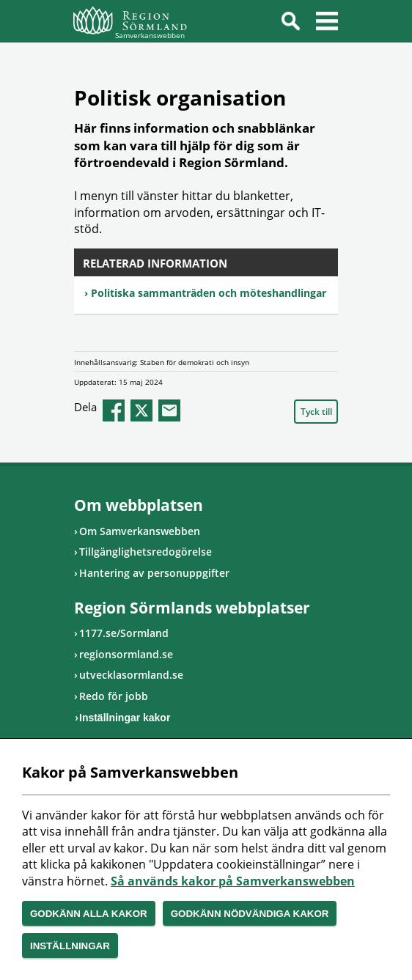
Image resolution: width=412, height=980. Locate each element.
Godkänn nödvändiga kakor (250, 914)
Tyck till (316, 412)
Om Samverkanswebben (140, 531)
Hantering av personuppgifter (154, 573)
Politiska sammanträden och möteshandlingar (209, 293)
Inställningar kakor (125, 718)
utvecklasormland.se (131, 675)
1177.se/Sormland (124, 633)
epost (169, 410)
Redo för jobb (114, 696)
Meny (327, 23)
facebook (114, 410)
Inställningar (70, 946)
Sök (290, 23)
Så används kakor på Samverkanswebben (233, 881)
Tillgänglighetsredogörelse (146, 552)
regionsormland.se (126, 654)
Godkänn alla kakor (89, 914)
